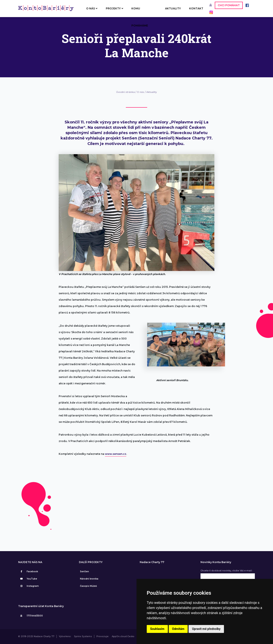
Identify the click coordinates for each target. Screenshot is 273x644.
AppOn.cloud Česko (123, 636)
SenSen (84, 572)
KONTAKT (196, 8)
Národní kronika (89, 579)
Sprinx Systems (83, 636)
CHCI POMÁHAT (229, 5)
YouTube (28, 579)
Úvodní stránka (126, 92)
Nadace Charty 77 (152, 562)
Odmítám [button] (178, 629)
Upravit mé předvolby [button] (206, 629)
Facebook (29, 572)
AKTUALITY (173, 8)
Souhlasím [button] (157, 629)
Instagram (29, 586)
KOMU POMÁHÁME (140, 12)
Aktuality (152, 92)
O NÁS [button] (92, 8)
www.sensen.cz (116, 454)
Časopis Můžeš (88, 586)
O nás (141, 92)
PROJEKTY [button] (115, 8)
